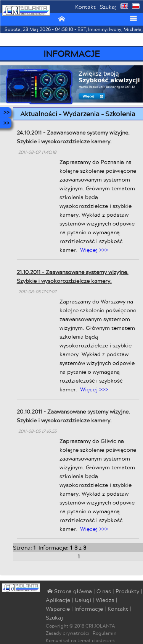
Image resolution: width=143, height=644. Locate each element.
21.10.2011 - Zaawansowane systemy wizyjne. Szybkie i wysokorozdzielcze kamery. (73, 276)
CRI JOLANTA (100, 626)
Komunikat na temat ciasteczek (80, 640)
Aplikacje (58, 600)
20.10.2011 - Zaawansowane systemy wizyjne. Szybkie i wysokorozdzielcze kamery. (73, 416)
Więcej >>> (94, 250)
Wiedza (105, 600)
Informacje (89, 609)
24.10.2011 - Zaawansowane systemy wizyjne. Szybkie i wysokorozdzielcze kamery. (73, 137)
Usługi (83, 600)
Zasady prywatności (67, 633)
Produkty (127, 591)
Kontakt (85, 7)
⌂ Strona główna (69, 592)
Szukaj (108, 7)
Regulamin (104, 633)
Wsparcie (58, 609)
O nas (104, 591)
